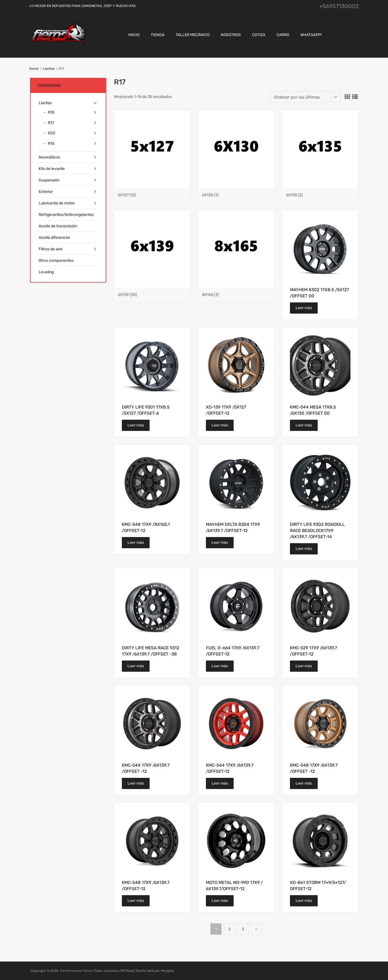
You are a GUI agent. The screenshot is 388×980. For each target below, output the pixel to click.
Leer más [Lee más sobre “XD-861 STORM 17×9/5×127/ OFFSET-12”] (304, 901)
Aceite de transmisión (58, 226)
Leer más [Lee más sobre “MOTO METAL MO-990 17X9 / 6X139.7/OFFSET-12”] (220, 901)
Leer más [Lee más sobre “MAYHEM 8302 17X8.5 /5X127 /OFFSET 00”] (304, 308)
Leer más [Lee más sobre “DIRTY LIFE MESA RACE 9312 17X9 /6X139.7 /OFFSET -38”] (136, 666)
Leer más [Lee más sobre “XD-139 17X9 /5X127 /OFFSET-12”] (220, 425)
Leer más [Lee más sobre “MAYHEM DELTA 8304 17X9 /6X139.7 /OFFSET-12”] (220, 542)
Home (34, 69)
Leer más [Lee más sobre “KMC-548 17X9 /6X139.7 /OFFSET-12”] (136, 901)
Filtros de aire (51, 249)
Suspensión (49, 180)
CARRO (283, 35)
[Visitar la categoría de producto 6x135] (320, 193)
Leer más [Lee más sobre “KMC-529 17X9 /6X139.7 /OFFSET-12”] (304, 666)
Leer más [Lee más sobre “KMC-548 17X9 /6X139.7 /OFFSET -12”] (304, 783)
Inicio (134, 35)
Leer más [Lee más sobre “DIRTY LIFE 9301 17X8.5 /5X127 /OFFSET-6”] (136, 425)
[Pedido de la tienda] (305, 97)
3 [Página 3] (243, 929)
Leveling (46, 272)
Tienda (158, 35)
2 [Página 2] (229, 929)
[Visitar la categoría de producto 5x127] (152, 193)
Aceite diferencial (54, 238)
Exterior (46, 192)
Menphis (167, 971)
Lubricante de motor (57, 203)
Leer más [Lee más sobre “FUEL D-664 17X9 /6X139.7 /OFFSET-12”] (220, 666)
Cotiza (259, 35)
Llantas (49, 69)
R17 (51, 123)
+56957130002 (339, 6)
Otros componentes (56, 261)
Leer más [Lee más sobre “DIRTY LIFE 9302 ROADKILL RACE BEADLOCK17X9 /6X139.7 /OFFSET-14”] (304, 549)
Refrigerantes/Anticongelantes (66, 215)
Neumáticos (49, 157)
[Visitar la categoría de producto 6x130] (236, 193)
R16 (51, 143)
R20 (52, 133)
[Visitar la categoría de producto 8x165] (236, 292)
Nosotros (231, 35)
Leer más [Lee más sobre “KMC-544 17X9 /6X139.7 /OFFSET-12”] (220, 783)
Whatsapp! (311, 35)
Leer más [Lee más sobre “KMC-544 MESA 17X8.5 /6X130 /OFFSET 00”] (304, 425)
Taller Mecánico (193, 35)
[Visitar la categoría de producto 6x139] (152, 292)
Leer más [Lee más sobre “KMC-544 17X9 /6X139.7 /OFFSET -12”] (136, 783)
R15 (51, 112)
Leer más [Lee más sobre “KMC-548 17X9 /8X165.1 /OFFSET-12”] (136, 542)
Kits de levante (52, 169)
